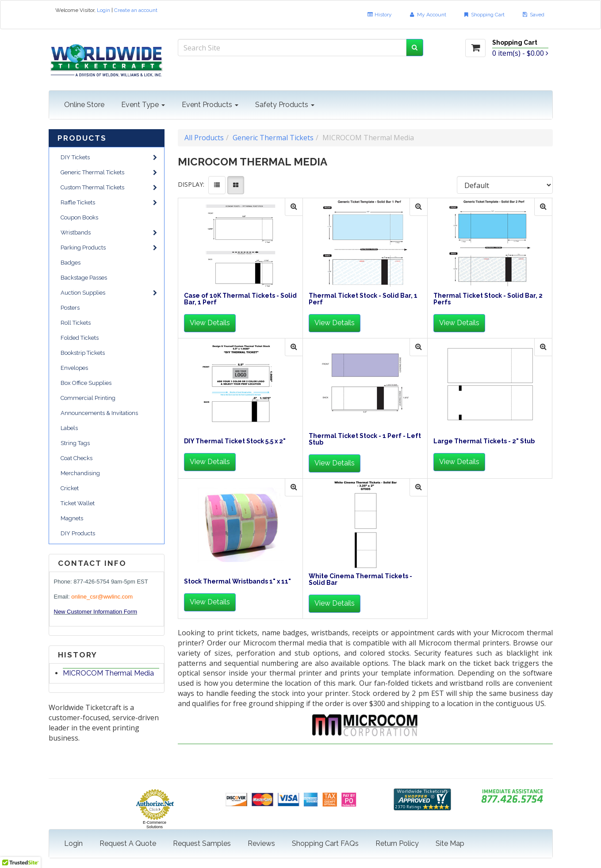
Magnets (72, 518)
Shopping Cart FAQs (325, 843)
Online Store (84, 105)
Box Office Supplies (86, 383)
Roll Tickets (76, 323)
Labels (69, 428)
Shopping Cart (484, 15)
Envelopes (74, 368)
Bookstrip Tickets (83, 353)
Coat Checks (77, 458)
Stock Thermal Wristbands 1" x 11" (237, 582)
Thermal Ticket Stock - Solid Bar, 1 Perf (363, 299)
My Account (427, 15)
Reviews (261, 843)
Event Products (210, 105)
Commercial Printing (88, 398)
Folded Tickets (80, 338)
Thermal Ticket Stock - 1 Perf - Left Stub (365, 439)
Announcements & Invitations (99, 413)
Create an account (136, 10)
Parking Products (109, 248)
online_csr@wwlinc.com (102, 597)
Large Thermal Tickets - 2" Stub (484, 441)
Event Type (143, 105)
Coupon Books (79, 217)
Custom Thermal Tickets (109, 187)
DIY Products (78, 533)
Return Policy (397, 843)
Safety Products (285, 105)
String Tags (75, 443)
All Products (204, 138)
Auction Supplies (109, 293)
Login (103, 10)
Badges (71, 263)
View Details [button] (210, 323)
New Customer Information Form (96, 612)
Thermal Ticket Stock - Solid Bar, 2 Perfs (488, 299)
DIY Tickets (109, 157)
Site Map (450, 843)
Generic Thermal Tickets (109, 172)
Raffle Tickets (109, 202)
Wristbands (109, 232)
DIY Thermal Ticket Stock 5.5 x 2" (235, 441)
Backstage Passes (84, 278)
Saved (533, 15)
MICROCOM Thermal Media (108, 673)
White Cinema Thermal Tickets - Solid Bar (360, 580)
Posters (70, 308)
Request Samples (202, 843)
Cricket (70, 488)
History (379, 15)
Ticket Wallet (78, 503)
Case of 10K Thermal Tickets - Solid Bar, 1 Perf (240, 299)
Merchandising (80, 473)
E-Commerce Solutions (155, 825)
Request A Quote (128, 843)
